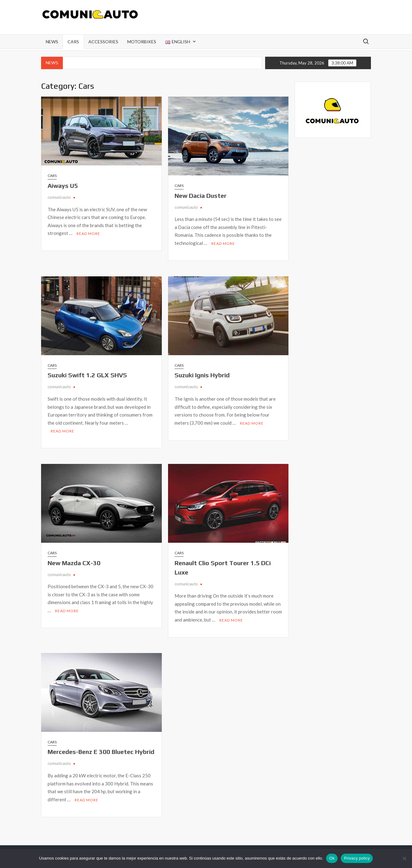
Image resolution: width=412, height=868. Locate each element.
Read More (88, 234)
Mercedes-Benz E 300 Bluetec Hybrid (101, 752)
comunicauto (59, 197)
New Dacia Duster (201, 196)
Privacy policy (357, 858)
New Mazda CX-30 (74, 563)
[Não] (404, 858)
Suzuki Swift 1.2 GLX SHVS (87, 375)
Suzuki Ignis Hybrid (202, 375)
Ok (332, 858)
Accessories (103, 42)
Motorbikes (142, 42)
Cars (73, 42)
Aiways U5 (63, 186)
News (52, 42)
